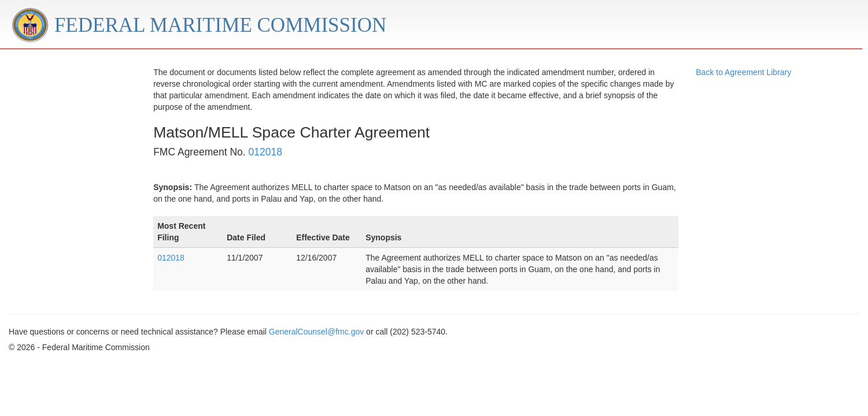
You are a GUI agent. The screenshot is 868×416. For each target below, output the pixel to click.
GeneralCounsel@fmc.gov (316, 332)
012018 (265, 152)
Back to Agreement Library (743, 72)
